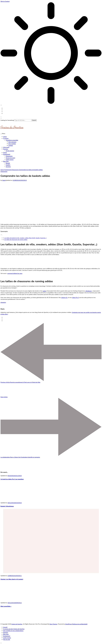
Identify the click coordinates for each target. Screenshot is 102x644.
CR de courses (10, 151)
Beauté (8, 163)
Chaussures (9, 156)
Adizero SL (64, 298)
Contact (11, 145)
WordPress (68, 624)
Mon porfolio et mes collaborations (13, 631)
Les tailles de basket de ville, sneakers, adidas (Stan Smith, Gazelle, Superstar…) (25, 238)
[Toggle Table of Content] (1, 235)
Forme (5, 153)
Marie (4, 180)
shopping (3, 302)
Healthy (8, 165)
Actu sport (6, 147)
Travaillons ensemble (12, 140)
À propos (6, 138)
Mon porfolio (12, 144)
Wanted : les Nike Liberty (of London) (12, 579)
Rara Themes (53, 624)
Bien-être (6, 161)
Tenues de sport (10, 158)
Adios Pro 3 (75, 298)
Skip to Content (5, 1)
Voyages (8, 167)
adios (44, 291)
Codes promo (10, 160)
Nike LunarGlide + (6, 606)
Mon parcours (12, 142)
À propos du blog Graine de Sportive (14, 629)
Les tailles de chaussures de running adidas (16, 240)
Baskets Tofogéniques (7, 506)
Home (5, 137)
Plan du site (7, 640)
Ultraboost (89, 291)
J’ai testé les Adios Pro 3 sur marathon (12, 479)
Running (6, 149)
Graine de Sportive (12, 127)
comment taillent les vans (15, 273)
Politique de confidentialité (80, 624)
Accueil (5, 627)
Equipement (7, 154)
